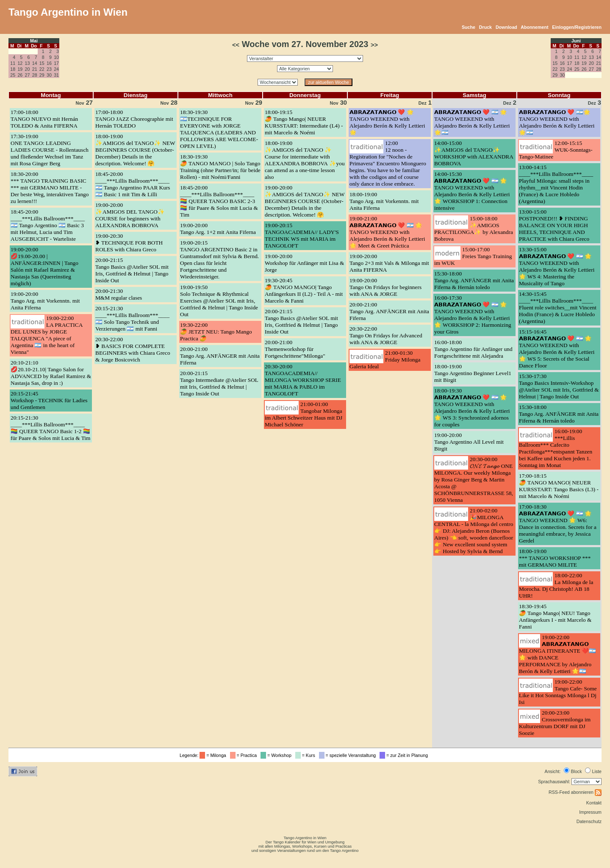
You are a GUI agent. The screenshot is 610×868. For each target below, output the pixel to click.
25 (13, 75)
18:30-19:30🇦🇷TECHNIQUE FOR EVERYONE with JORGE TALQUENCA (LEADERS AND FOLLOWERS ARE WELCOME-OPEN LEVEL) (219, 129)
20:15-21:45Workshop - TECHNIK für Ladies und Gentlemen (49, 400)
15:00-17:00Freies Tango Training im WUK (473, 256)
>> (374, 45)
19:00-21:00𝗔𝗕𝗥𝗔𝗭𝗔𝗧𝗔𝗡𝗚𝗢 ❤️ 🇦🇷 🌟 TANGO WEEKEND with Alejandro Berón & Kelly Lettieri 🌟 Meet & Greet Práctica (387, 232)
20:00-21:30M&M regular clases (119, 294)
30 (49, 75)
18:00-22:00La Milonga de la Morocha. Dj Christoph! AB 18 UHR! (556, 586)
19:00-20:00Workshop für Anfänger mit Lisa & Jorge (304, 263)
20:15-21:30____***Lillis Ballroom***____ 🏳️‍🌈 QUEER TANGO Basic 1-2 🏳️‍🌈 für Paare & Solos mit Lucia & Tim (50, 428)
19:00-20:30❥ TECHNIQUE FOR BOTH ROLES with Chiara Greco (129, 243)
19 (20, 69)
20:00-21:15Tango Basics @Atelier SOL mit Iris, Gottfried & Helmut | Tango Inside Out (132, 270)
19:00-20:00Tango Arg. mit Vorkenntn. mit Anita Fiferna (45, 301)
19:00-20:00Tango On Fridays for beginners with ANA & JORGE (385, 287)
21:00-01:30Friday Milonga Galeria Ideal (385, 360)
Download (506, 27)
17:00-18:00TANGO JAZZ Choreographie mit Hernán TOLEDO (134, 119)
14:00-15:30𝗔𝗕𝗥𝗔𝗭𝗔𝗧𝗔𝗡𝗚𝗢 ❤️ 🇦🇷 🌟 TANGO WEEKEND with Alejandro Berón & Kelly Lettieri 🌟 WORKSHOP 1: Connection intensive (472, 191)
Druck (485, 27)
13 (28, 63)
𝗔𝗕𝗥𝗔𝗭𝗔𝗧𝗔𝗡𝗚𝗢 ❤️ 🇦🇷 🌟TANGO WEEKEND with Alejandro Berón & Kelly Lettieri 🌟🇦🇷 (472, 122)
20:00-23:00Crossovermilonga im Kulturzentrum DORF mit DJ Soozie (555, 723)
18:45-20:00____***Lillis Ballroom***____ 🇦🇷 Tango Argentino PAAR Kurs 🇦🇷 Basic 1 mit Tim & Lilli (133, 184)
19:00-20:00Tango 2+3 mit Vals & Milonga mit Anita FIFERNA (389, 263)
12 (20, 63)
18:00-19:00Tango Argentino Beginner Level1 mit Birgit (473, 373)
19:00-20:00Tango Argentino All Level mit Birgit (469, 442)
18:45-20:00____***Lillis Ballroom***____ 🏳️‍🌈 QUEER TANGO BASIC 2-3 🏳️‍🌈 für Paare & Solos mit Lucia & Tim (219, 201)
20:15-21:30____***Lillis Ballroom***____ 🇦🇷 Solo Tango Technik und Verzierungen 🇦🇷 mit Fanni (132, 319)
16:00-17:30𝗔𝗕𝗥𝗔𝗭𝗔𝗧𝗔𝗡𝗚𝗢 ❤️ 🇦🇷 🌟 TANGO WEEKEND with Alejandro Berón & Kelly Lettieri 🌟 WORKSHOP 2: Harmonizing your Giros (473, 315)
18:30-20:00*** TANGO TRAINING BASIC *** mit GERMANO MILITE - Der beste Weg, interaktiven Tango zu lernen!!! (50, 188)
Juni (576, 41)
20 (28, 69)
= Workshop (277, 755)
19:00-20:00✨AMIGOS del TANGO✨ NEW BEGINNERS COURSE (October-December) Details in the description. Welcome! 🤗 (305, 201)
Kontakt (594, 803)
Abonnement (534, 27)
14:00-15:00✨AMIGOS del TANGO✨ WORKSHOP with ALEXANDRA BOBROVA (474, 153)
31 (56, 75)
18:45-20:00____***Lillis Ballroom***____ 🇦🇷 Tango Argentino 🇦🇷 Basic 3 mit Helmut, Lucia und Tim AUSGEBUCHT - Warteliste (48, 225)
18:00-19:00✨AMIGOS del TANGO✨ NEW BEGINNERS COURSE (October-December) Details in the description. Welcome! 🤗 (135, 150)
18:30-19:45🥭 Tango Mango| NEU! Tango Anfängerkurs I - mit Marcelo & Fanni (555, 616)
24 (56, 69)
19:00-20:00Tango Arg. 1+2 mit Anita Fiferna (218, 229)
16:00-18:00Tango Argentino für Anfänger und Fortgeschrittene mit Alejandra (473, 349)
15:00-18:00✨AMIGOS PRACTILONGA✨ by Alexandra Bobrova (474, 229)
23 (49, 69)
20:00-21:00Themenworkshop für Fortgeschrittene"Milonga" (295, 349)
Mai (34, 41)
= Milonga (214, 755)
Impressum (590, 812)
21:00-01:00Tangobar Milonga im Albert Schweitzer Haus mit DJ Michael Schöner (304, 414)
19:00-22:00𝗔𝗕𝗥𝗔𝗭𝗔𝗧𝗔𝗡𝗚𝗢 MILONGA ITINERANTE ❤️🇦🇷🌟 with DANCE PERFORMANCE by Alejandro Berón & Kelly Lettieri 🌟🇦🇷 (557, 654)
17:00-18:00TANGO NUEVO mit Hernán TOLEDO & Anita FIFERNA (44, 119)
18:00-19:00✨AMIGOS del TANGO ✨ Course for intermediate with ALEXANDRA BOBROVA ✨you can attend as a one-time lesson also (305, 160)
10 (56, 57)
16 (49, 63)
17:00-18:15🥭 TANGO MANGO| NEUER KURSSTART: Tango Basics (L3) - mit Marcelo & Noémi (559, 486)
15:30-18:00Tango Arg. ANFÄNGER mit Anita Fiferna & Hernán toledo (474, 280)
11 (13, 63)
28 (35, 75)
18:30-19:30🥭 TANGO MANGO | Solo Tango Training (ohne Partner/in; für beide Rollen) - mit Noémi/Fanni (220, 167)
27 (28, 75)
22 (42, 69)
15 (42, 63)
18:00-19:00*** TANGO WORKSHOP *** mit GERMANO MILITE (555, 558)
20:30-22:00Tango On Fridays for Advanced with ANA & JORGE (386, 335)
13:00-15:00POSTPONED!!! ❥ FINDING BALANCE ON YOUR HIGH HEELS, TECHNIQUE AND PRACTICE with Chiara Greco (554, 225)
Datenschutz (589, 821)
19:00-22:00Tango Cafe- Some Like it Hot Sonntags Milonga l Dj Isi (558, 692)
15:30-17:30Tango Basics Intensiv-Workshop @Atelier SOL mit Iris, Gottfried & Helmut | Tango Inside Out (559, 386)
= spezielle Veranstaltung (349, 755)
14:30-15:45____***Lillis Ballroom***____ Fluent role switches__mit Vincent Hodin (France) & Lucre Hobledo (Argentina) (558, 307)
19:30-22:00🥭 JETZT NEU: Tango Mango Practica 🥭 (216, 332)
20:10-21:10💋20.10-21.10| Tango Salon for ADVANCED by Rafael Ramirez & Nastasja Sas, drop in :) (51, 373)
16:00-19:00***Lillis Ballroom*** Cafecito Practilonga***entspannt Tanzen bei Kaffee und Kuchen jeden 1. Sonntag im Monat (556, 448)
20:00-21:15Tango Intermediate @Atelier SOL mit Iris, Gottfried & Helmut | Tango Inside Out (219, 383)
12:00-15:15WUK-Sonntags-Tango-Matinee (556, 150)
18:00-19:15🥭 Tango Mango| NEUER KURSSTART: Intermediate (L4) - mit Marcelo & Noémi (304, 122)
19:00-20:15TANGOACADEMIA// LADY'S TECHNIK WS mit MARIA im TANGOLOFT (302, 235)
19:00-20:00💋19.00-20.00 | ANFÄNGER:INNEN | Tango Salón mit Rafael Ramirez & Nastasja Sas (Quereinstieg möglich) (44, 266)
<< (236, 45)
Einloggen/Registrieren (577, 27)
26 (20, 75)
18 (13, 69)
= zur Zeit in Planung (405, 755)
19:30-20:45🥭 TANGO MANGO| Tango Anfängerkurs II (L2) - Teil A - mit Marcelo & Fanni (304, 291)
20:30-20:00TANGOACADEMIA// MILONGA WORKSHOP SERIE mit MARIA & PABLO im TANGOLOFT (303, 380)
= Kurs (306, 755)
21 (35, 69)
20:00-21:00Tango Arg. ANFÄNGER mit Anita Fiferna (220, 356)
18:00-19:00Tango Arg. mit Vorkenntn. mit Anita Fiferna (384, 201)
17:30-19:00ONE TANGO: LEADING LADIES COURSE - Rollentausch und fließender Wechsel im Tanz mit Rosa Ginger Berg (50, 150)
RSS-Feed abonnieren (575, 792)
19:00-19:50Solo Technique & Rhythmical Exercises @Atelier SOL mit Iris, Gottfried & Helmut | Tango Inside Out (219, 301)
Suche (469, 27)
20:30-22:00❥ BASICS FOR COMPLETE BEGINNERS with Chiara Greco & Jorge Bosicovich (133, 349)
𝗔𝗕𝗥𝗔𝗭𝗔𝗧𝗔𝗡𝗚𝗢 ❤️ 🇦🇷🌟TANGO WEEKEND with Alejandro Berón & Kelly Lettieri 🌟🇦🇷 (557, 122)
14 (35, 63)
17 (56, 63)
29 (42, 75)
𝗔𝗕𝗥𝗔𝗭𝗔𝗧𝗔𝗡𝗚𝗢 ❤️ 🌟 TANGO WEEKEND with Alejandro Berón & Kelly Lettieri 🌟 (387, 122)
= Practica (245, 755)
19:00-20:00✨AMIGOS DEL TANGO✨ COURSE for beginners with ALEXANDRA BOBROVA (130, 215)
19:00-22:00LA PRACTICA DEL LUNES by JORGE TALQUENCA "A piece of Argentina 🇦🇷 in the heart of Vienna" (47, 335)
